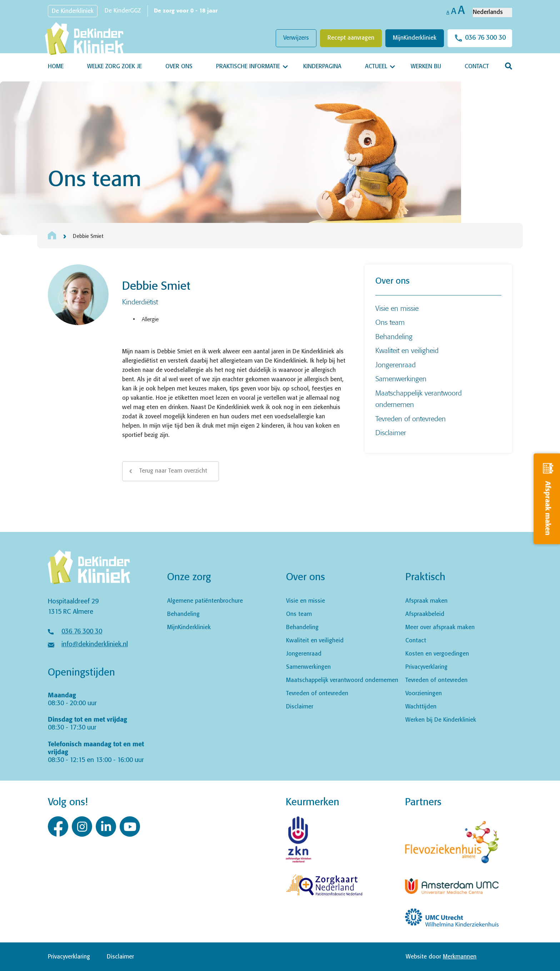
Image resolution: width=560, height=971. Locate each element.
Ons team (390, 322)
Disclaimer (391, 432)
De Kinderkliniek (73, 11)
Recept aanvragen (351, 38)
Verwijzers (296, 38)
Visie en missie (397, 308)
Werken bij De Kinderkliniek (441, 720)
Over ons (179, 67)
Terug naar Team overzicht (173, 471)
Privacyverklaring (426, 667)
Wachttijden (421, 707)
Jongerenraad (396, 365)
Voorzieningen (424, 694)
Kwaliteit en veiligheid (407, 350)
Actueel (376, 67)
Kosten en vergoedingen (437, 654)
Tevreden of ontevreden (411, 419)
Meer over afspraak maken (440, 628)
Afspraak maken (426, 601)
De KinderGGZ (123, 11)
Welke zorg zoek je (114, 67)
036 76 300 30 (485, 38)
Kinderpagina (322, 67)
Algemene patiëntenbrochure (205, 601)
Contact (477, 67)
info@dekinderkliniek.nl (95, 644)
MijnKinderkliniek (415, 38)
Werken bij (426, 67)
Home (56, 67)
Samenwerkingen (401, 379)
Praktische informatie (248, 67)
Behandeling (394, 336)
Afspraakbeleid (425, 614)
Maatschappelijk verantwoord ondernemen (342, 680)
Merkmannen (460, 957)
